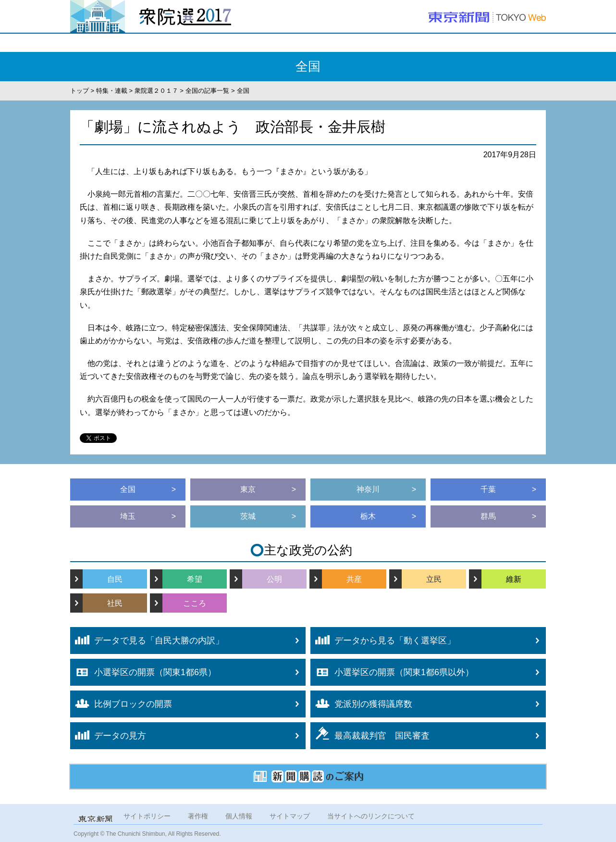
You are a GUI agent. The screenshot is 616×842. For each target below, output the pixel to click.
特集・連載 (112, 91)
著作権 (198, 816)
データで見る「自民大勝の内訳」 (147, 640)
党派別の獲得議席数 (361, 704)
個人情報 (239, 816)
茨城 (248, 516)
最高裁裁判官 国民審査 (370, 734)
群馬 (488, 516)
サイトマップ (290, 816)
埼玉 (128, 516)
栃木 (368, 516)
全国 (128, 489)
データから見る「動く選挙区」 (383, 640)
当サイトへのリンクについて (371, 816)
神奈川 (368, 489)
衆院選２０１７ (156, 91)
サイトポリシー (147, 816)
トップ (80, 91)
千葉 (488, 489)
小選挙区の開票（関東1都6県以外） (392, 672)
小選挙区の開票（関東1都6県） (143, 672)
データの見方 (108, 735)
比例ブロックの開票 (121, 704)
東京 (248, 489)
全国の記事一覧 (207, 91)
